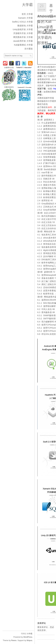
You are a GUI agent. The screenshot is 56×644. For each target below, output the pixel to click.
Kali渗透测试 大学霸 (23, 45)
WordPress (28, 637)
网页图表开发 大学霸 (23, 37)
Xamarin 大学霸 (25, 18)
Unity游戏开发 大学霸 (23, 29)
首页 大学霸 (27, 14)
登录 (44, 630)
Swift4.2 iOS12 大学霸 (22, 22)
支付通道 (29, 49)
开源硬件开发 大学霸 (23, 33)
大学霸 (27, 5)
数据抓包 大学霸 (25, 26)
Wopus (29, 640)
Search (31, 56)
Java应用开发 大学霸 (23, 41)
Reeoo (14, 640)
